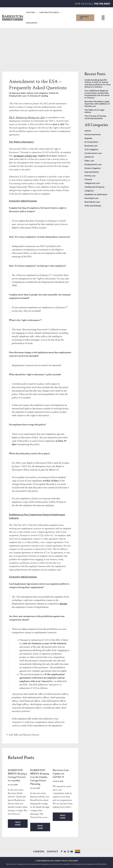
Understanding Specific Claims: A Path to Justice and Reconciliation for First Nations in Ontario (98, 83)
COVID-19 (53, 93)
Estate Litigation (93, 168)
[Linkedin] (65, 852)
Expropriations (92, 172)
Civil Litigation (41, 93)
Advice (30, 93)
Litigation (89, 191)
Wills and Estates (93, 206)
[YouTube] (71, 852)
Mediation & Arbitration (96, 194)
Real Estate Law (92, 202)
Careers (39, 851)
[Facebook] (61, 851)
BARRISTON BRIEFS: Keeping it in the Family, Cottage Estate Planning (40, 777)
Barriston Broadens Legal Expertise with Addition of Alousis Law (97, 104)
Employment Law (18, 96)
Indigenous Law (92, 183)
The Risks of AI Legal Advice (94, 111)
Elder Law (89, 161)
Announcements (93, 135)
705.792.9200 (102, 4)
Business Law (91, 146)
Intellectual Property (94, 187)
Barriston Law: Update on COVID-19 (61, 774)
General (88, 179)
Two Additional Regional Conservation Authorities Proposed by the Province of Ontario (97, 94)
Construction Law (93, 153)
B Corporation (91, 142)
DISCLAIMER (73, 861)
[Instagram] (68, 852)
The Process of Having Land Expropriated (95, 117)
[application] (36, 12)
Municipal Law (91, 198)
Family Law (90, 176)
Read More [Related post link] (18, 824)
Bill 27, (27, 117)
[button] (85, 18)
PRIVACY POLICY (61, 861)
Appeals (88, 138)
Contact (52, 851)
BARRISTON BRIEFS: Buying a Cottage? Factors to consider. (17, 775)
